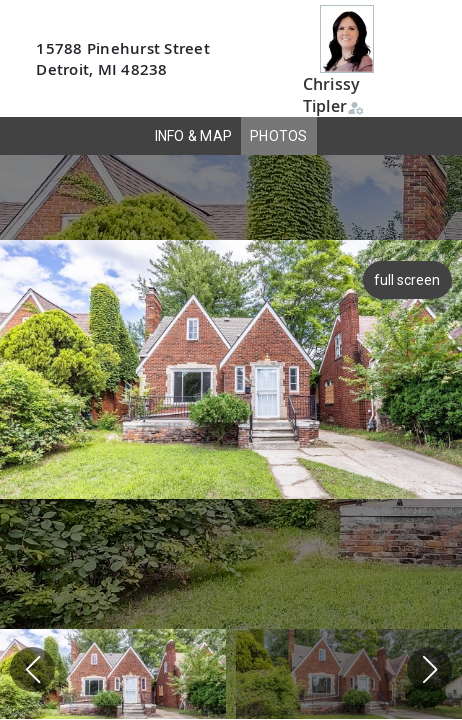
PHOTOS (279, 136)
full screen (405, 280)
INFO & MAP (194, 136)
